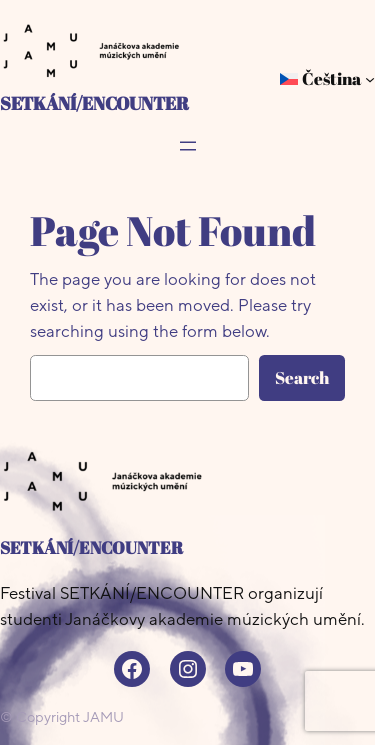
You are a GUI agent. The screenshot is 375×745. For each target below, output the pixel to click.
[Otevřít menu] (188, 146)
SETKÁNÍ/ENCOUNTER (94, 102)
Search (302, 377)
